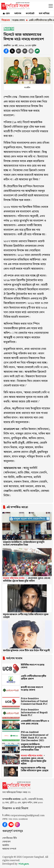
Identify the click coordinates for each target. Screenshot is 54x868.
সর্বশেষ (18, 14)
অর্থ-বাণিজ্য (44, 14)
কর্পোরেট (30, 14)
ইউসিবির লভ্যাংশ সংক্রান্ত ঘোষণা (17, 20)
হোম (6, 14)
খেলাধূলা (9, 28)
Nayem (24, 864)
